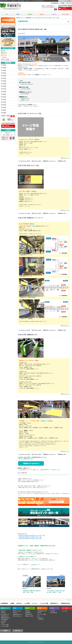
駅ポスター (15, 613)
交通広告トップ (4, 608)
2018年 (5, 86)
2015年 (5, 94)
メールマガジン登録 (44, 603)
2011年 (5, 105)
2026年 (5, 65)
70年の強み (3, 613)
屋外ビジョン (40, 617)
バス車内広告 (52, 611)
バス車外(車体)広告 (54, 613)
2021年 (5, 78)
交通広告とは (8, 133)
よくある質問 (27, 603)
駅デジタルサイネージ (17, 616)
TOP (7, 14)
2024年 (5, 70)
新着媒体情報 (28, 18)
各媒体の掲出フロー (54, 603)
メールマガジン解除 (5, 626)
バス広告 (54, 14)
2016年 (5, 92)
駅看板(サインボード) (17, 611)
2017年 (5, 89)
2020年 (5, 81)
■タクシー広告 (8, 60)
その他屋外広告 (41, 619)
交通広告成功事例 (4, 619)
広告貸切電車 (28, 613)
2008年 (5, 113)
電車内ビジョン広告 (29, 616)
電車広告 (30, 14)
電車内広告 (27, 611)
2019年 (5, 84)
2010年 (5, 107)
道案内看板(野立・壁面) (42, 611)
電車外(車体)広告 (29, 614)
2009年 (5, 110)
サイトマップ (35, 603)
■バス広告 (8, 58)
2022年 (5, 76)
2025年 (5, 68)
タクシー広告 (65, 14)
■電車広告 (8, 53)
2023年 (5, 73)
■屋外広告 (8, 55)
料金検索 (5, 631)
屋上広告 (39, 613)
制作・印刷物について (8, 135)
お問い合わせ (69, 3)
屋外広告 (42, 14)
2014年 (5, 97)
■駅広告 (8, 51)
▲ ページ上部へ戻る (22, 473)
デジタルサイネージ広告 (24, 161)
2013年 (5, 99)
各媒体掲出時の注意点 (65, 603)
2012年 (5, 102)
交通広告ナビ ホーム (20, 18)
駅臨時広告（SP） (62, 161)
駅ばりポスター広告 (36, 161)
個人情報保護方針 (55, 3)
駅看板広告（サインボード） (49, 161)
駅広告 (18, 14)
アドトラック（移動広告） (42, 615)
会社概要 (62, 3)
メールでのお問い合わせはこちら (8, 126)
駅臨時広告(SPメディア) (18, 614)
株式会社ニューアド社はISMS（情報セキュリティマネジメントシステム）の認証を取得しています (8, 138)
